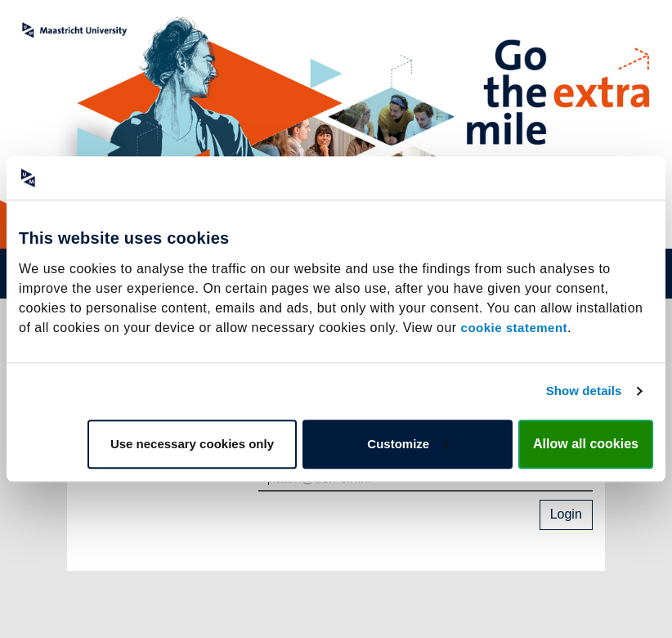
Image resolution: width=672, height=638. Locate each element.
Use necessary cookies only (192, 444)
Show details (584, 391)
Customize (408, 444)
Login (566, 514)
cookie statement (515, 328)
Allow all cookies (586, 444)
